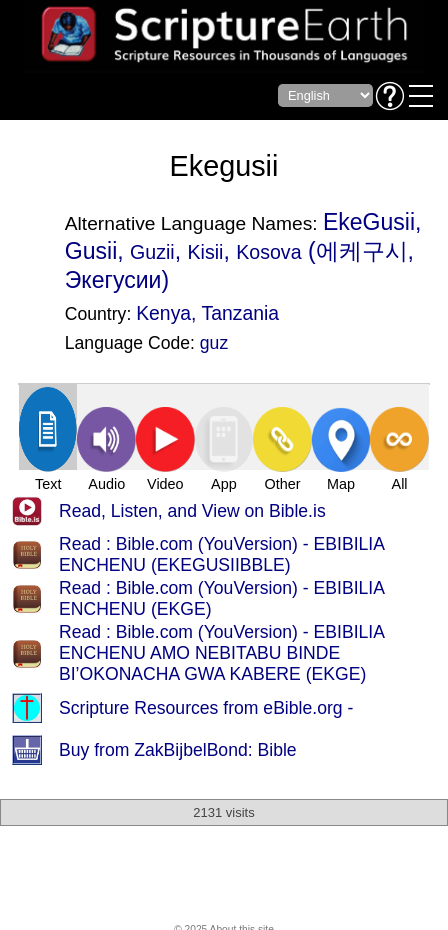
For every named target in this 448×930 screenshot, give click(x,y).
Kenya (163, 313)
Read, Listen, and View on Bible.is (192, 511)
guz (214, 343)
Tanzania (241, 313)
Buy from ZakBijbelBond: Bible (178, 750)
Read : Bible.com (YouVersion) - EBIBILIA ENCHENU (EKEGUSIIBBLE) (221, 554)
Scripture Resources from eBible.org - (206, 708)
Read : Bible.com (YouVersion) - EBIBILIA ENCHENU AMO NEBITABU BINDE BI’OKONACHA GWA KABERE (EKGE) (221, 653)
